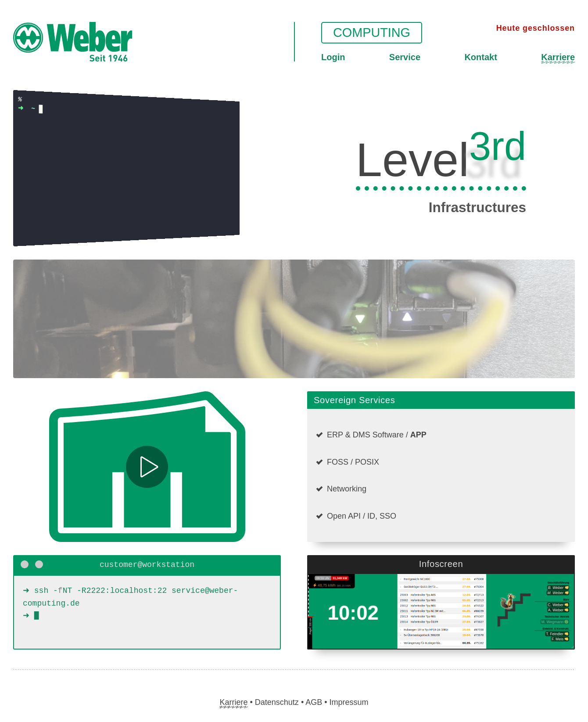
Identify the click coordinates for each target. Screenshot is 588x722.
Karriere (558, 57)
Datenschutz (277, 702)
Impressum (349, 702)
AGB (314, 702)
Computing (372, 32)
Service (405, 57)
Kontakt (480, 57)
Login (333, 57)
